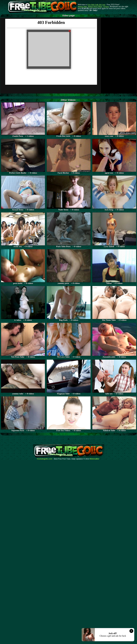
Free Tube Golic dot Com (96, 5)
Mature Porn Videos (95, 7)
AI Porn (106, 7)
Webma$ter (95, 459)
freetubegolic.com (45, 459)
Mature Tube (82, 7)
